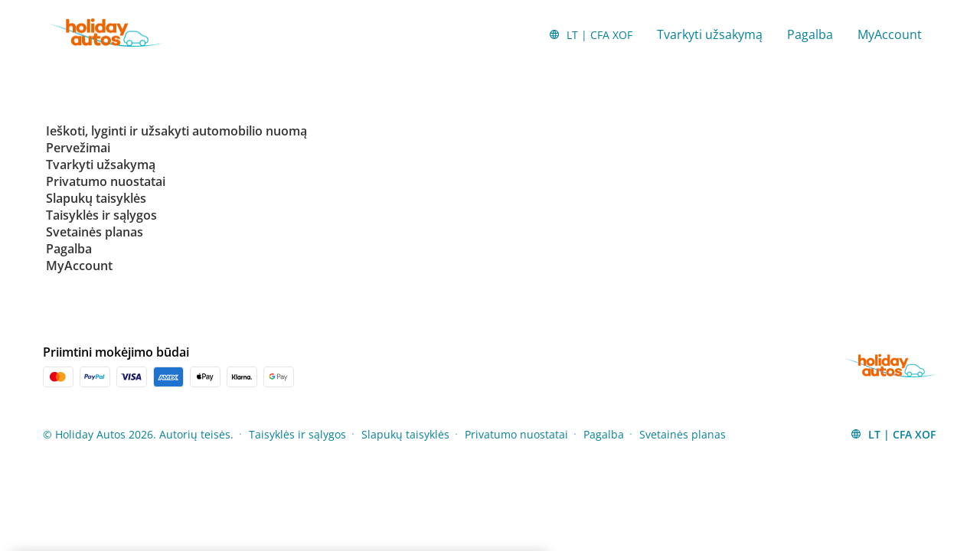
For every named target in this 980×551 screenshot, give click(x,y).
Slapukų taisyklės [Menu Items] (405, 434)
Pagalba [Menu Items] (604, 434)
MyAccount (890, 34)
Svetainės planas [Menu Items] (683, 434)
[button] (590, 34)
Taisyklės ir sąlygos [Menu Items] (297, 434)
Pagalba (810, 34)
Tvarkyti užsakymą (710, 34)
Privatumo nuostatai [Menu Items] (516, 434)
